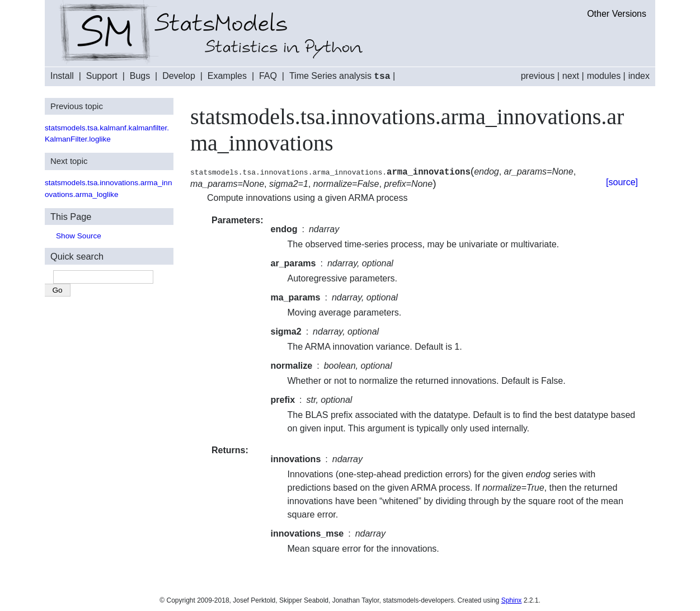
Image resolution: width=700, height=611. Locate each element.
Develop (179, 76)
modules (604, 76)
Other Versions (617, 14)
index (639, 76)
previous (538, 76)
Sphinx (512, 600)
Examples (227, 76)
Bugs (140, 76)
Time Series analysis (340, 76)
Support (102, 76)
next (571, 76)
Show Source (79, 235)
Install (62, 76)
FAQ (268, 76)
